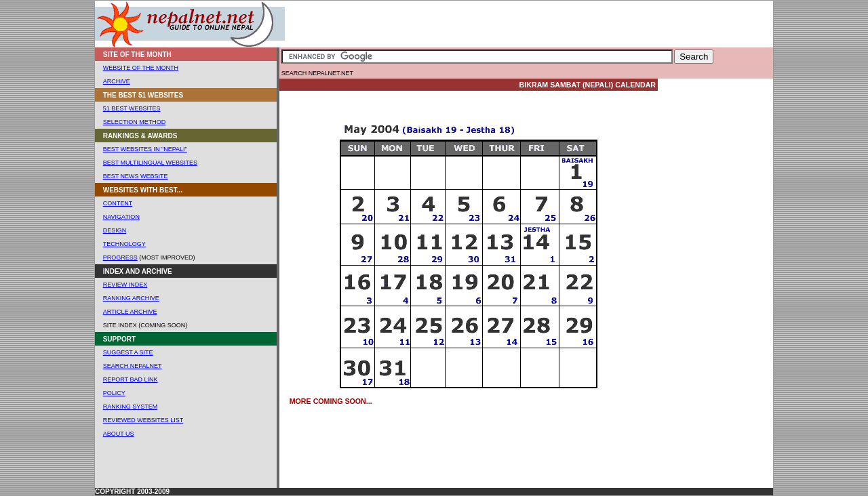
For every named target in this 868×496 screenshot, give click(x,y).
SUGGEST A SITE (128, 352)
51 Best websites (132, 108)
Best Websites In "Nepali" (145, 149)
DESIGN (115, 230)
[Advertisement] (459, 24)
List (177, 420)
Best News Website (136, 176)
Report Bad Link (131, 379)
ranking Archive (131, 298)
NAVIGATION (121, 217)
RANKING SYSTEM (131, 407)
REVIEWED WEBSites (137, 420)
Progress (120, 257)
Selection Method (135, 122)
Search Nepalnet (133, 366)
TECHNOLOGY (124, 244)
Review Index (125, 285)
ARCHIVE (117, 81)
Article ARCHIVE (130, 312)
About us (119, 434)
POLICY (114, 393)
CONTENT (118, 203)
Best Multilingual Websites (150, 163)
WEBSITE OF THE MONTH (141, 68)
